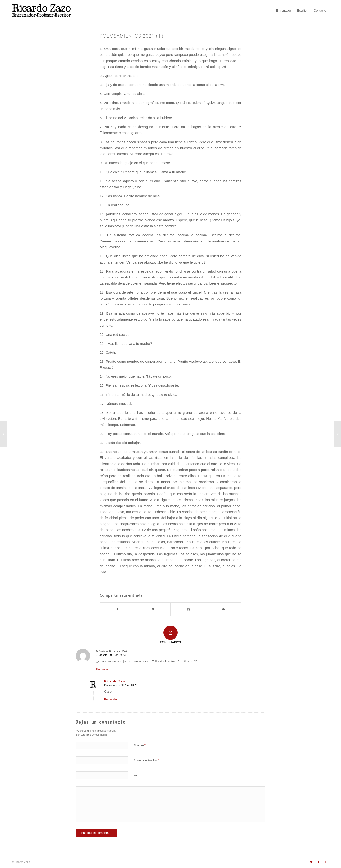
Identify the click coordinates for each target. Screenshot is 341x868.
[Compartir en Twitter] (153, 609)
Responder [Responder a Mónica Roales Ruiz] (102, 669)
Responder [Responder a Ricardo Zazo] (111, 699)
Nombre (140, 745)
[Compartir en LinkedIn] (188, 609)
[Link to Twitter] (311, 862)
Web (137, 775)
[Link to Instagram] (326, 862)
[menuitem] (283, 11)
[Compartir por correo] (224, 609)
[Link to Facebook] (319, 862)
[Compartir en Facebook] (118, 609)
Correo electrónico (146, 760)
